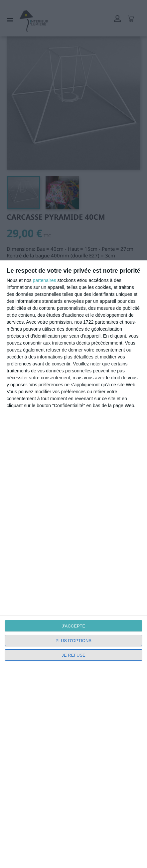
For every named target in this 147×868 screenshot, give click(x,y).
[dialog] (73, 564)
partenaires (45, 280)
